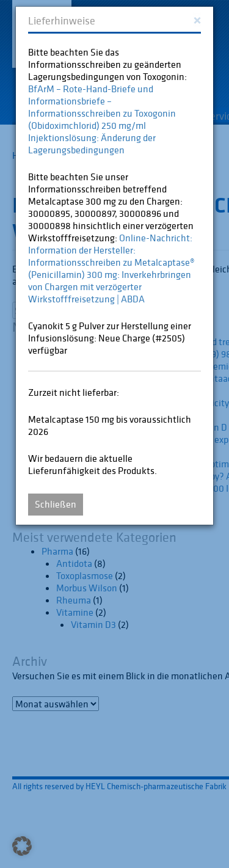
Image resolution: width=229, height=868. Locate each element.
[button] (22, 846)
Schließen (56, 504)
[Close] (197, 19)
